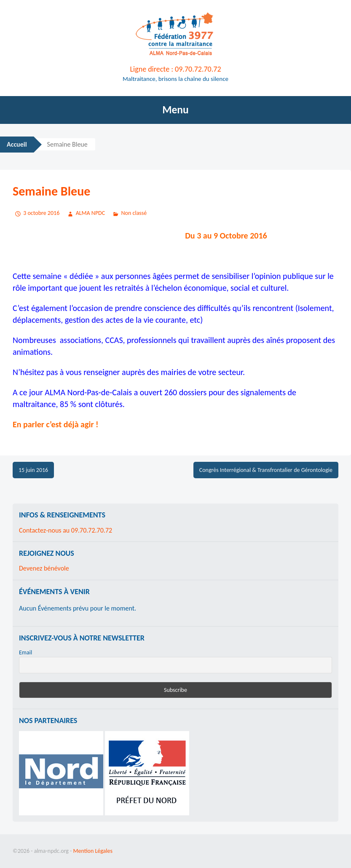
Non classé (134, 213)
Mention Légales (93, 851)
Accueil (17, 144)
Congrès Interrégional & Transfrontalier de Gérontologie (266, 470)
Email (25, 652)
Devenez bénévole (44, 568)
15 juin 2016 (33, 470)
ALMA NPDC (91, 213)
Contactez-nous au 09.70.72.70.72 (66, 530)
